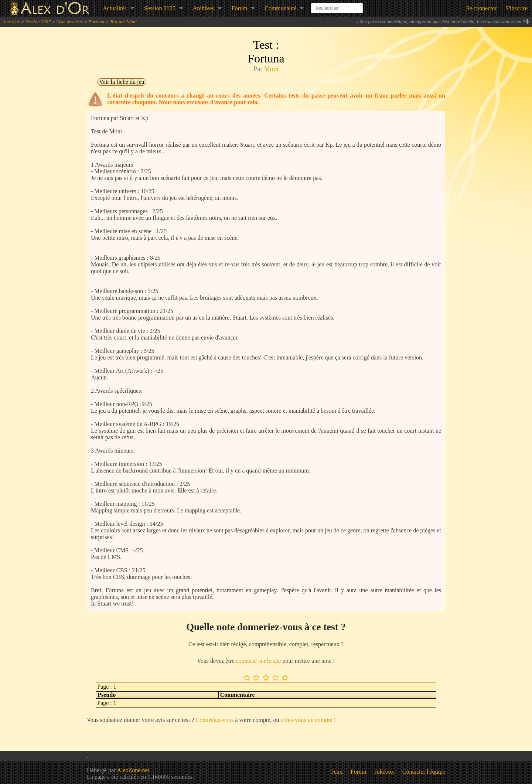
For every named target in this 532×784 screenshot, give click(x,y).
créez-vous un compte (306, 720)
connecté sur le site (258, 661)
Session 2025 (160, 8)
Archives (204, 8)
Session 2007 (38, 22)
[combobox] (337, 5)
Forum (240, 8)
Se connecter (481, 8)
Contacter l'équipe (424, 772)
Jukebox (384, 772)
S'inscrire (516, 8)
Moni (271, 69)
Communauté (280, 8)
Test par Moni (123, 22)
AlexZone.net (133, 770)
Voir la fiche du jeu (122, 82)
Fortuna (97, 22)
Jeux (337, 772)
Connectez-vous (214, 720)
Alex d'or (11, 22)
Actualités (115, 8)
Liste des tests (69, 22)
